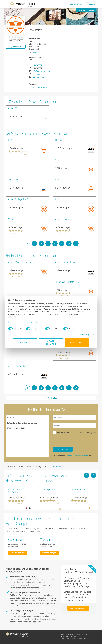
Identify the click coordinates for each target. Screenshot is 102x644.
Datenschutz (65, 636)
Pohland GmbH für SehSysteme (17, 491)
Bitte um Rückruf (64, 432)
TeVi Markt (13, 179)
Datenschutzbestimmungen (34, 322)
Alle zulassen (77, 342)
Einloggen (91, 4)
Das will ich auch (77, 4)
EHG (57, 199)
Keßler (11, 140)
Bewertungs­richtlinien (68, 634)
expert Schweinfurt (64, 219)
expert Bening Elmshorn (67, 262)
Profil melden (56, 467)
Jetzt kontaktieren (86, 10)
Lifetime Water (78, 489)
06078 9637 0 (38, 65)
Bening (59, 140)
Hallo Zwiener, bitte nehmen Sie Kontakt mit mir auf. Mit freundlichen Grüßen (28, 436)
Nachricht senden (63, 449)
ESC (57, 160)
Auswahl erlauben (51, 342)
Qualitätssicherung (81, 634)
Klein (58, 179)
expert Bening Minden (19, 366)
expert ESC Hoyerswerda (67, 282)
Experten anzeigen (18, 553)
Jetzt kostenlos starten (78, 608)
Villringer (12, 219)
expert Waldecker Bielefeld (21, 262)
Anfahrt (36, 52)
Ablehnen (25, 342)
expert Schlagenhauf (18, 199)
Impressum (18, 322)
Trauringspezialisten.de (50, 489)
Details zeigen (80, 335)
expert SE (13, 108)
